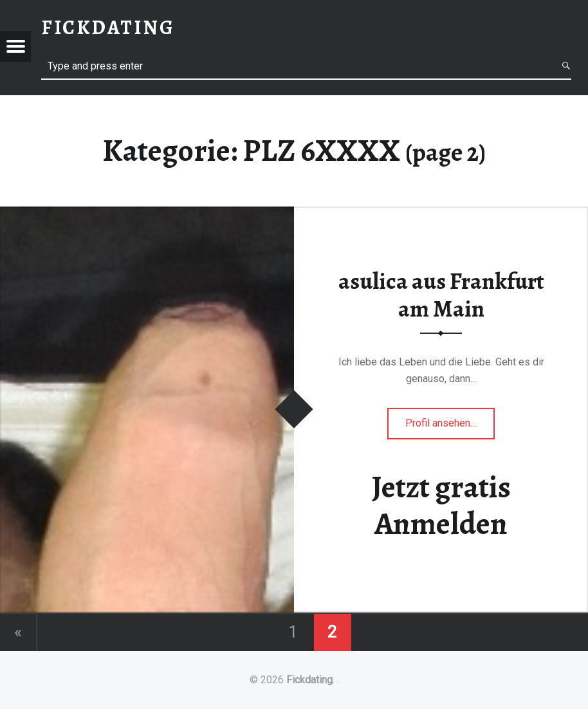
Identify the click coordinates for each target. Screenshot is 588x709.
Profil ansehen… (450, 427)
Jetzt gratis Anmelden (441, 505)
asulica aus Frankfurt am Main (441, 295)
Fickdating (309, 680)
